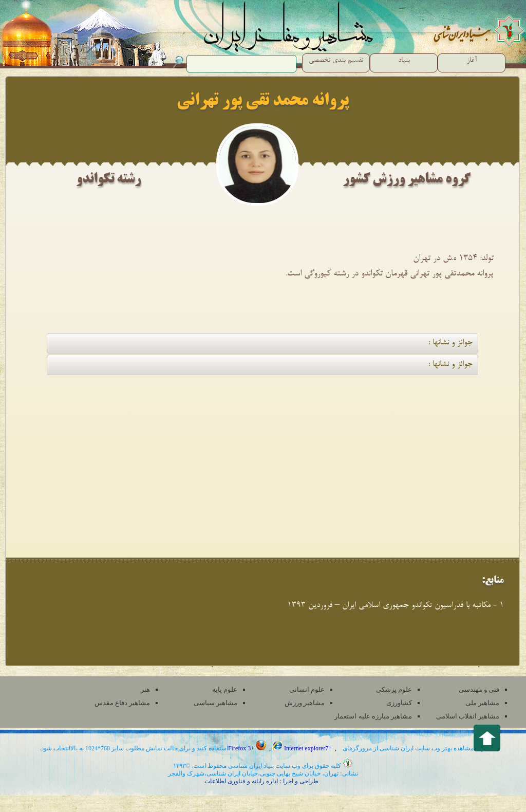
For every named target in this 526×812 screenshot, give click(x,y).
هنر (145, 689)
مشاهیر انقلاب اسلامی (468, 716)
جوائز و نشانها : (450, 343)
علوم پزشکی (394, 689)
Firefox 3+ (248, 748)
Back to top (487, 738)
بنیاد (404, 61)
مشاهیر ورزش (305, 703)
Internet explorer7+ (303, 748)
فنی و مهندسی (479, 689)
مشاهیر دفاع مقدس (123, 703)
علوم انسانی (307, 689)
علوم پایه (225, 689)
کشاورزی (399, 703)
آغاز (472, 61)
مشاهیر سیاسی (215, 703)
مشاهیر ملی (482, 703)
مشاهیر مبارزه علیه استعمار (373, 716)
